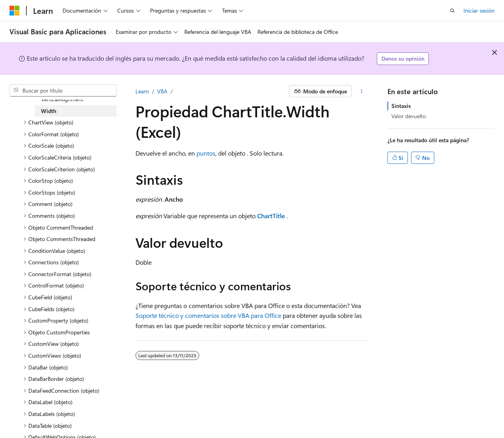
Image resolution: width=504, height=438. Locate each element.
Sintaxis (401, 106)
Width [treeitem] (49, 111)
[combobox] (63, 91)
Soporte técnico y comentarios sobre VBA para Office (208, 315)
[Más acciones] (362, 91)
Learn (142, 91)
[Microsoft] (15, 11)
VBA (162, 91)
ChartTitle (271, 216)
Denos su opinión (403, 58)
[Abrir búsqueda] (452, 11)
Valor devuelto (409, 116)
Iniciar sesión (479, 10)
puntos (206, 153)
